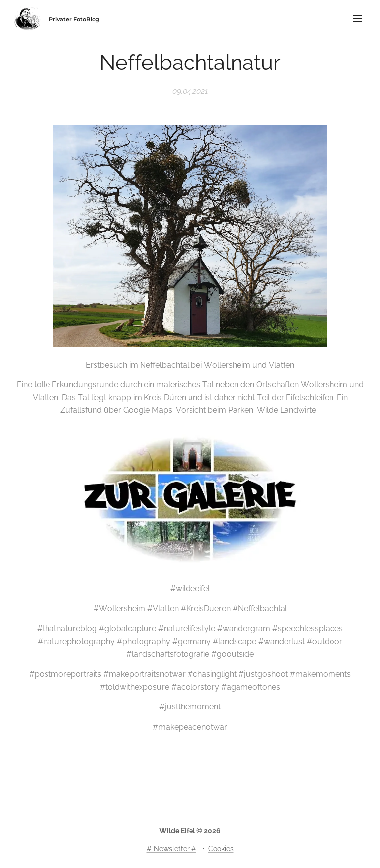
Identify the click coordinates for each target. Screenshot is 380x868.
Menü (358, 19)
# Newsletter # (172, 849)
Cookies (221, 849)
